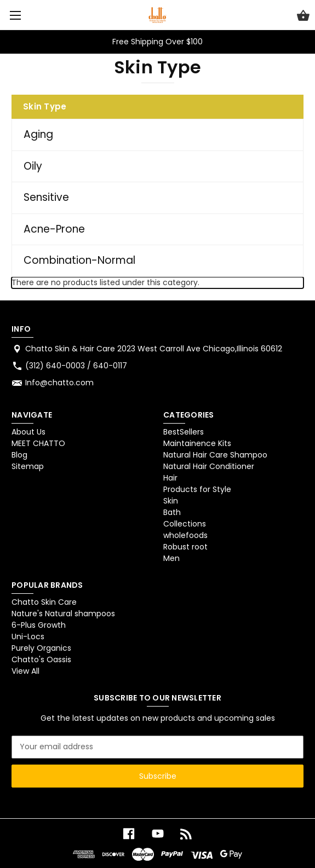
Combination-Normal (79, 260)
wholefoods (185, 535)
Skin (171, 501)
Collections (185, 524)
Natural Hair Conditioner (209, 466)
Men (171, 558)
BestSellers (184, 432)
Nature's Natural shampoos (63, 614)
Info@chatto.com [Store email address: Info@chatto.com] (59, 383)
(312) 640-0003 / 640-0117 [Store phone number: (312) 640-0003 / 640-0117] (76, 366)
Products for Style (197, 489)
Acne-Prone (54, 229)
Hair (170, 478)
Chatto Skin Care (44, 602)
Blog (19, 455)
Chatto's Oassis (41, 659)
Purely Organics (41, 648)
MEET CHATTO (38, 443)
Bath (172, 512)
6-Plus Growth (39, 625)
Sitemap (28, 466)
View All (25, 671)
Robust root (185, 547)
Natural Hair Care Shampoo (215, 455)
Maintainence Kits (197, 443)
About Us (28, 432)
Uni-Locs (28, 636)
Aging (38, 134)
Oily (33, 166)
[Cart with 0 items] (303, 17)
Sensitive (46, 197)
